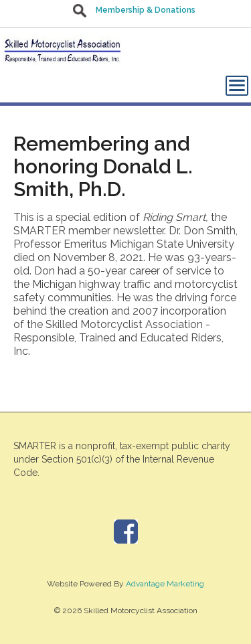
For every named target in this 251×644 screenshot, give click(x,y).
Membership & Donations (146, 10)
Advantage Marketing (165, 584)
